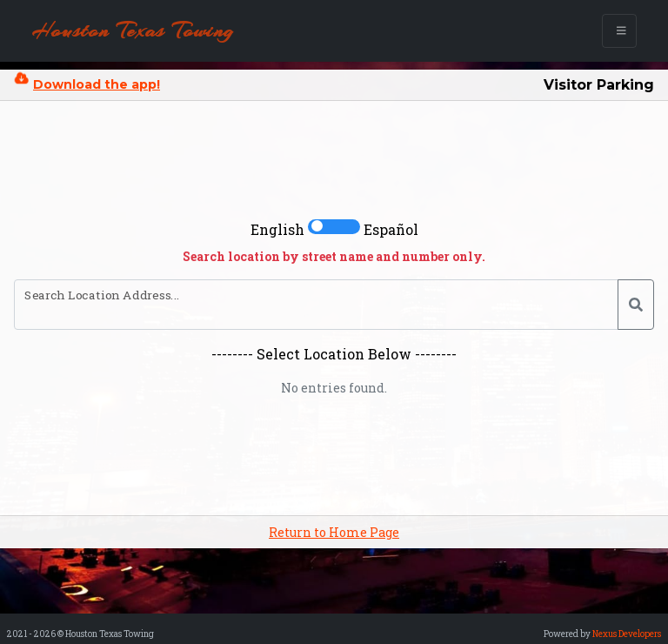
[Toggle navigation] (620, 31)
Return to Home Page (334, 532)
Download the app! (97, 84)
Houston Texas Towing (133, 30)
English (277, 229)
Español (391, 229)
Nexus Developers (627, 634)
